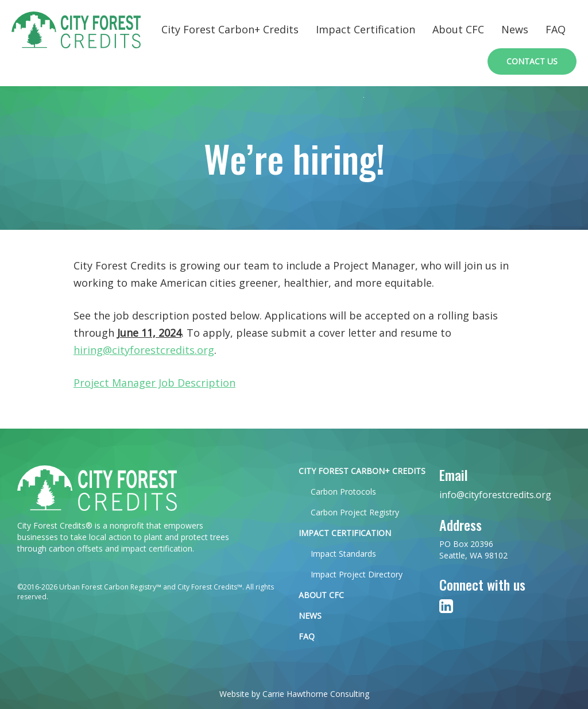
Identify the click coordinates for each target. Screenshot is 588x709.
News (515, 29)
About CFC (458, 29)
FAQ (556, 29)
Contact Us (532, 61)
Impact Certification (365, 29)
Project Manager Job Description (154, 383)
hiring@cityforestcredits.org (144, 350)
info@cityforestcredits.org (495, 495)
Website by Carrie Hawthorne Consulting (294, 694)
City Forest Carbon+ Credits (230, 29)
